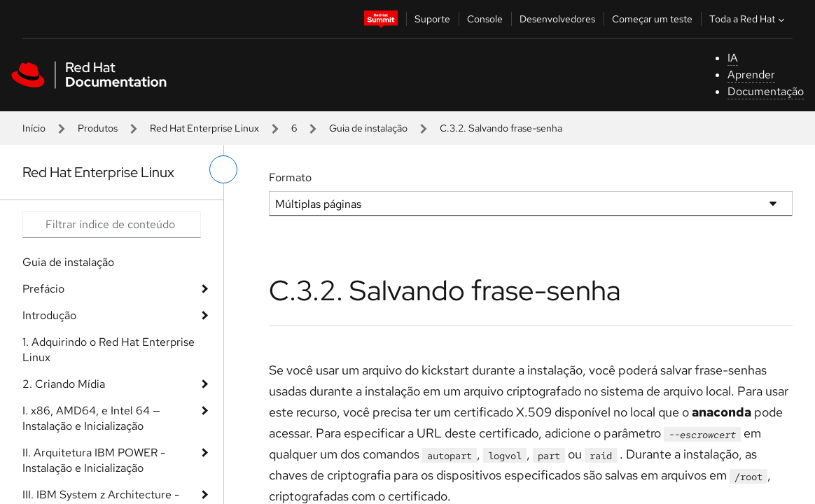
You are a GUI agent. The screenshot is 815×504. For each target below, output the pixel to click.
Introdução (49, 315)
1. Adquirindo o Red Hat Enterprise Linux (109, 350)
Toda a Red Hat (748, 19)
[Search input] (112, 225)
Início (34, 128)
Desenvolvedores (557, 19)
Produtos (98, 128)
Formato (290, 177)
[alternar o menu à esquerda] (223, 169)
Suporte (432, 19)
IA (733, 58)
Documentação (766, 91)
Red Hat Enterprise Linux (204, 128)
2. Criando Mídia (64, 384)
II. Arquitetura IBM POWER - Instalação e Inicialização (94, 460)
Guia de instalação (368, 128)
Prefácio (43, 289)
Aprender (751, 75)
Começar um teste (652, 19)
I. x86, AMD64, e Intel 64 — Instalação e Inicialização (91, 418)
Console (485, 19)
